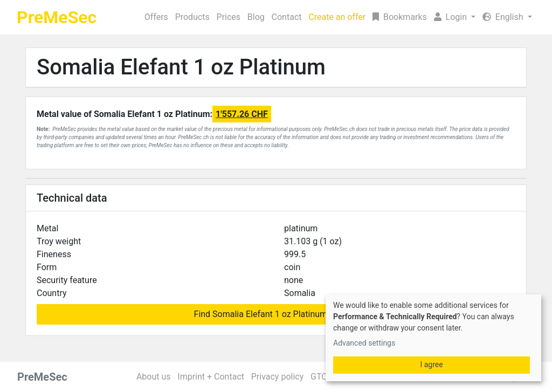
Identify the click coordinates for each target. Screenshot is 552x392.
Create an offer (337, 17)
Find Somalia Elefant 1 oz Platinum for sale (276, 314)
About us (154, 377)
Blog (256, 17)
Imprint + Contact (211, 377)
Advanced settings (364, 343)
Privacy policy (278, 377)
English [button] (504, 17)
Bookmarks (400, 17)
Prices (229, 17)
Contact (287, 17)
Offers (156, 17)
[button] (454, 17)
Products (192, 17)
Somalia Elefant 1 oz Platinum (181, 67)
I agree (431, 365)
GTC (319, 377)
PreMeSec (57, 17)
